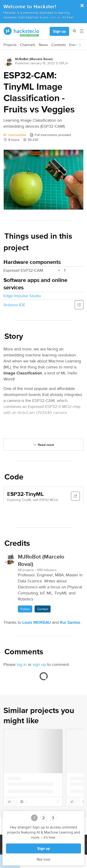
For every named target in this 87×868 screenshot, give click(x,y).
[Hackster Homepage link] (21, 31)
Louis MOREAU (37, 622)
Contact (43, 609)
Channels (28, 45)
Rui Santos (70, 622)
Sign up (59, 31)
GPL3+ (64, 63)
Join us (55, 17)
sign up (39, 664)
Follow (25, 609)
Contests (58, 45)
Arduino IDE (14, 305)
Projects (10, 45)
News (43, 45)
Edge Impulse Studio (22, 296)
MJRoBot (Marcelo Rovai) (34, 59)
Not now (43, 859)
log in (22, 664)
